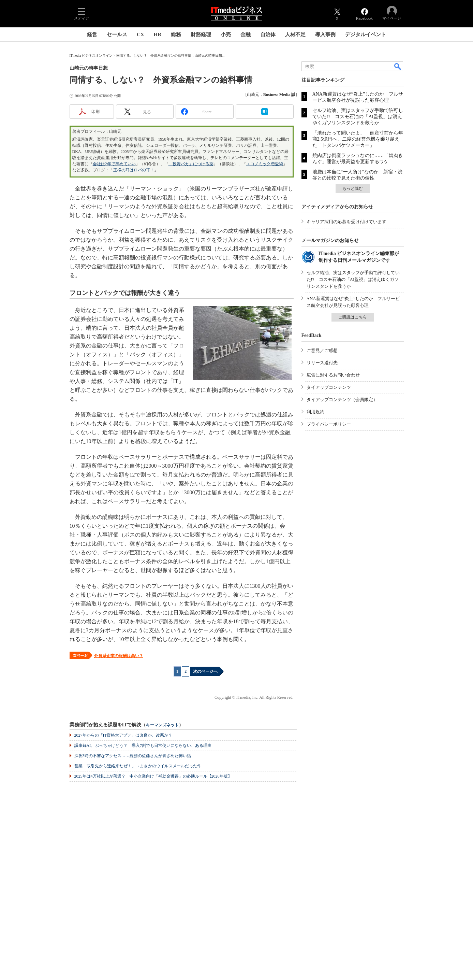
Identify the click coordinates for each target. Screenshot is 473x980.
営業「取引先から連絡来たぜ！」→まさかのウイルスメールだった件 (138, 766)
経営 (92, 34)
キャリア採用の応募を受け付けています (346, 222)
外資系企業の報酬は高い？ (119, 656)
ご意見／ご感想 (322, 350)
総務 (176, 34)
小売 (226, 34)
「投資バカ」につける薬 (191, 164)
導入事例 (325, 34)
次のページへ (205, 671)
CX (141, 34)
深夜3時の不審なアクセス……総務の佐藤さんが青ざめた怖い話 (133, 756)
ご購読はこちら (353, 317)
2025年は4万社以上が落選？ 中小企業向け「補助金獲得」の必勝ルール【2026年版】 (153, 776)
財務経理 (201, 34)
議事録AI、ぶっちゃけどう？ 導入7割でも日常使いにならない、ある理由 (143, 745)
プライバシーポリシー (329, 424)
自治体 (268, 34)
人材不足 (295, 34)
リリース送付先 (322, 363)
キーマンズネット (162, 725)
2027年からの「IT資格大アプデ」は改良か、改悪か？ (123, 735)
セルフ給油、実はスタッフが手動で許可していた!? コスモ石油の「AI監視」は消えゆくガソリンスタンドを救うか (358, 117)
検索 (398, 66)
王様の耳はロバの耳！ (134, 170)
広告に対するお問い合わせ (333, 375)
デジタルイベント (366, 34)
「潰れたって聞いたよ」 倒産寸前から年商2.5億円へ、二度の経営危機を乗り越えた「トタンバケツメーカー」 (358, 139)
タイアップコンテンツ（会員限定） (342, 400)
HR (158, 34)
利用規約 (315, 412)
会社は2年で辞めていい (114, 164)
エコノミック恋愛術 (265, 164)
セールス (117, 34)
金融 (246, 34)
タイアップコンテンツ (329, 387)
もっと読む (353, 188)
